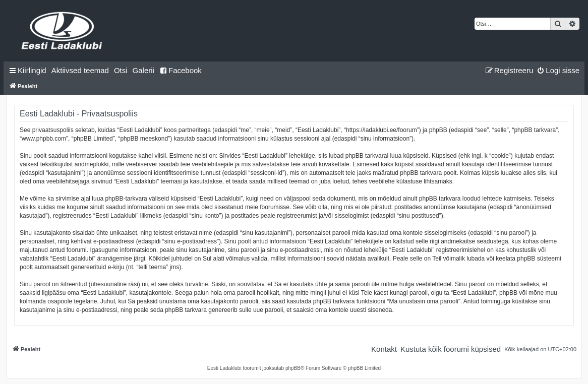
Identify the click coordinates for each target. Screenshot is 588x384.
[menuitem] (80, 71)
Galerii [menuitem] (143, 70)
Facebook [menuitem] (181, 70)
